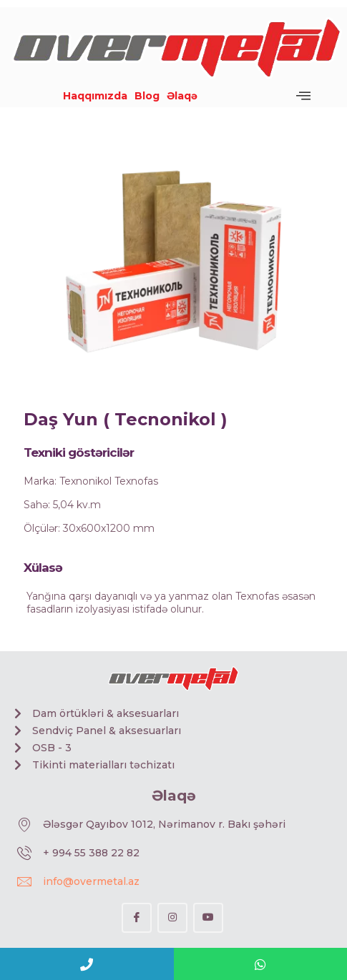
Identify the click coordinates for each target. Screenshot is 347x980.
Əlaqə (182, 96)
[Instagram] (172, 918)
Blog (147, 96)
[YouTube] (208, 918)
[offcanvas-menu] (303, 96)
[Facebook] (137, 918)
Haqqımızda (95, 96)
